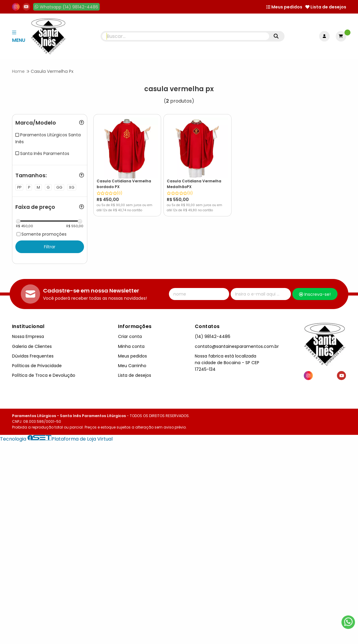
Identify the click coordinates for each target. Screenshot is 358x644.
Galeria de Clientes (32, 346)
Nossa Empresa (28, 337)
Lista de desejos (326, 7)
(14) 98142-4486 (213, 337)
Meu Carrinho (132, 366)
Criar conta (130, 337)
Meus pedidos (284, 7)
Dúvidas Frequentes (33, 356)
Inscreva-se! (315, 294)
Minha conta (131, 346)
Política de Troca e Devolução (44, 375)
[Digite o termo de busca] (186, 36)
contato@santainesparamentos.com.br (237, 346)
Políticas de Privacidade (37, 366)
